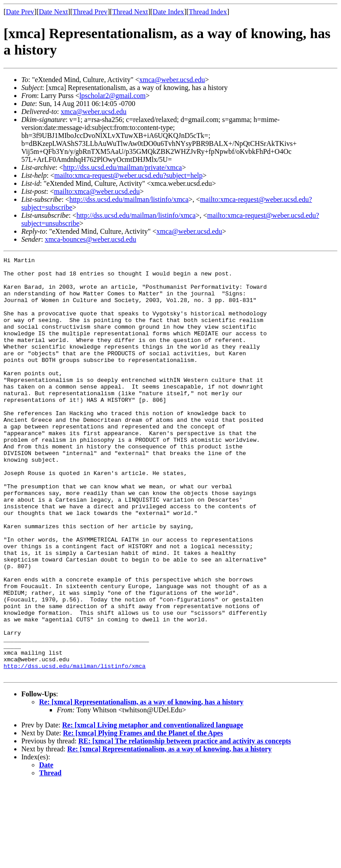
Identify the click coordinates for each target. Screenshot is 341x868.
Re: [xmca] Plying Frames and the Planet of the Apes (143, 817)
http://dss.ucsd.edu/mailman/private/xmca (123, 167)
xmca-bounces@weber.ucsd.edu (91, 239)
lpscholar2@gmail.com (113, 96)
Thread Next (130, 12)
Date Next (54, 12)
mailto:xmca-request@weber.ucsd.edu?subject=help (128, 175)
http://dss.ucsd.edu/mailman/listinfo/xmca (129, 199)
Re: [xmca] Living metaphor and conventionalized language (153, 809)
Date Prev (20, 12)
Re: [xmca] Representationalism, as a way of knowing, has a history (141, 786)
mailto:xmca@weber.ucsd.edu (97, 191)
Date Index (169, 12)
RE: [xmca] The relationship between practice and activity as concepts (184, 825)
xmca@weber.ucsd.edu (172, 80)
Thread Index (208, 12)
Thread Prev (90, 12)
